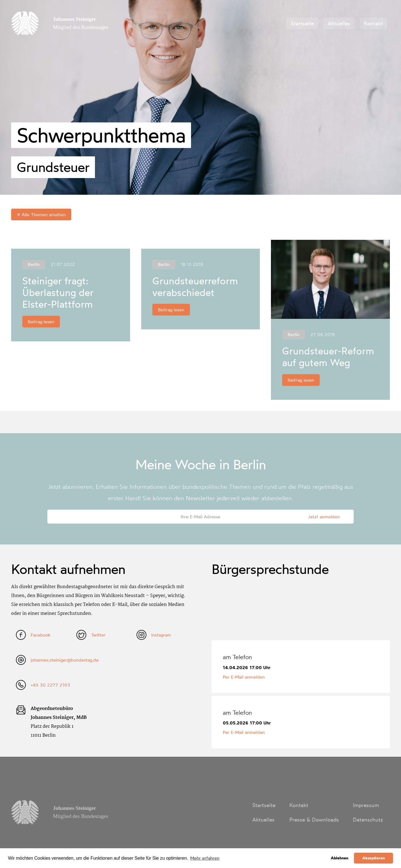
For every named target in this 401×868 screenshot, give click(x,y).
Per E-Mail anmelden (244, 677)
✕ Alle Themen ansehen (41, 214)
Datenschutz (368, 820)
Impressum (366, 805)
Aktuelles (339, 23)
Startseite (302, 23)
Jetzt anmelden (324, 517)
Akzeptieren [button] (374, 858)
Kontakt (373, 23)
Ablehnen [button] (340, 858)
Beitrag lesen (41, 322)
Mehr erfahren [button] (205, 858)
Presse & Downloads (314, 820)
